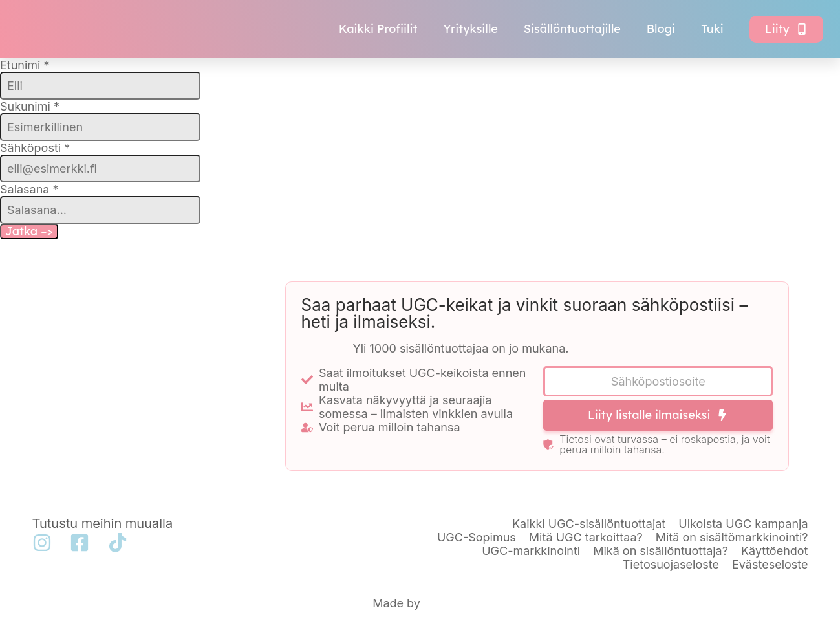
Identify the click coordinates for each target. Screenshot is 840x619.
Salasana (29, 189)
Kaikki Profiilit (378, 29)
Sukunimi (30, 106)
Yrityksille (471, 29)
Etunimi (25, 65)
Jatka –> (29, 231)
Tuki (712, 29)
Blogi (661, 29)
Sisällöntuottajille (572, 29)
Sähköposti (35, 148)
